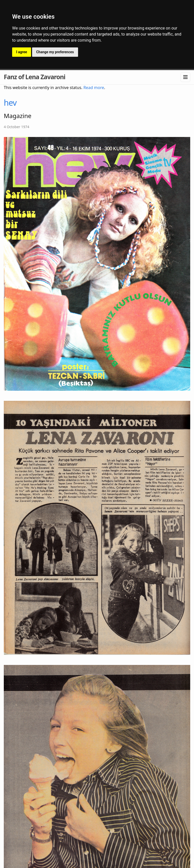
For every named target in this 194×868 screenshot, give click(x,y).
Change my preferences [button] (55, 52)
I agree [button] (22, 52)
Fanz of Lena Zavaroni (34, 77)
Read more (94, 88)
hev (10, 103)
